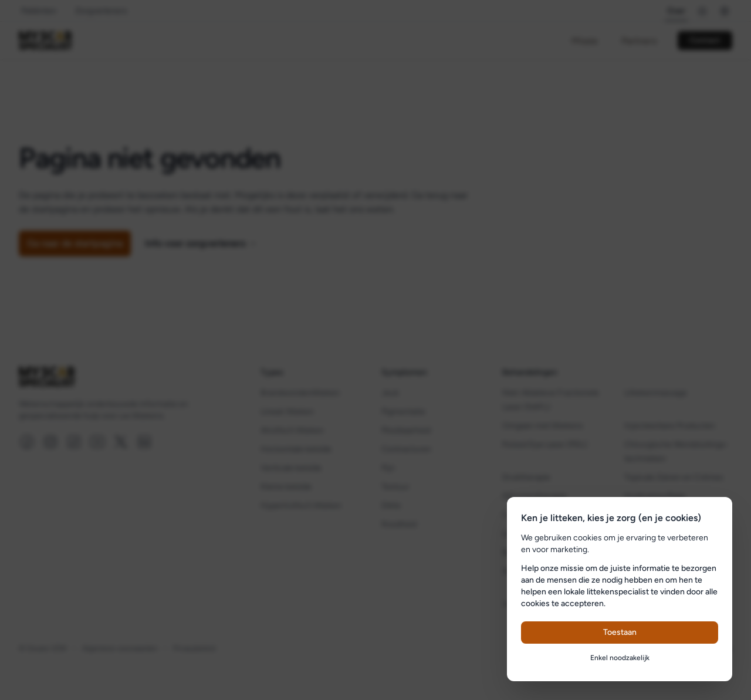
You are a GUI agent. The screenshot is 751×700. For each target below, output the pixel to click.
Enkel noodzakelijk (620, 658)
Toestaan (620, 632)
